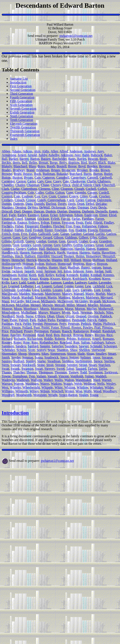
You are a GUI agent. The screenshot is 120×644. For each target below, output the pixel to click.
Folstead (7, 230)
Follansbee (89, 226)
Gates (16, 237)
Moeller (93, 305)
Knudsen (95, 279)
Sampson (8, 346)
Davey (62, 204)
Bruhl (18, 174)
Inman (107, 267)
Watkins (56, 384)
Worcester (40, 395)
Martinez (64, 297)
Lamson (56, 282)
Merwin (48, 305)
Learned (14, 286)
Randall (96, 331)
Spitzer (74, 357)
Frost (16, 234)
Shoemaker (9, 354)
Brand (30, 170)
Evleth (55, 219)
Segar (51, 350)
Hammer (102, 249)
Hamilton (66, 249)
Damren (18, 204)
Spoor (96, 357)
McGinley (81, 301)
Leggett (47, 286)
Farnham (88, 219)
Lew (88, 286)
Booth (51, 166)
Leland (58, 286)
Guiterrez (8, 249)
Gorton (52, 241)
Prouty (28, 331)
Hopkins (78, 264)
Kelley (50, 275)
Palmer (24, 320)
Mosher (92, 309)
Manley (67, 294)
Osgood (81, 316)
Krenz (106, 279)
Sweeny (50, 369)
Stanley (31, 361)
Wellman (89, 384)
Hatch (19, 256)
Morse (69, 309)
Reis (57, 335)
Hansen (24, 252)
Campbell (63, 178)
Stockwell (29, 365)
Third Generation (21, 94)
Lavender (105, 282)
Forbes (19, 230)
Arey (101, 151)
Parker (42, 320)
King (5, 279)
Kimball (96, 275)
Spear (64, 357)
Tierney (73, 372)
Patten (103, 320)
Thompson (46, 372)
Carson (21, 181)
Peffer (27, 324)
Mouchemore (10, 312)
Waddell (101, 376)
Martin (52, 297)
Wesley (111, 384)
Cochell (91, 189)
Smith (6, 357)
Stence (98, 361)
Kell (41, 275)
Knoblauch (80, 279)
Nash (75, 312)
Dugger (27, 211)
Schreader (8, 350)
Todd (83, 372)
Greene (47, 245)
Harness (85, 252)
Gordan (41, 241)
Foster (49, 230)
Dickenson (59, 207)
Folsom (103, 226)
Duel (17, 211)
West (5, 387)
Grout (100, 245)
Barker (13, 159)
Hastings (7, 256)
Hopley (91, 264)
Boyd (82, 166)
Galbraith (44, 234)
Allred (64, 151)
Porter (45, 327)
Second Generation (23, 90)
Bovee (72, 166)
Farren (100, 219)
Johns (67, 271)
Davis (72, 204)
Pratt (97, 327)
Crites (84, 196)
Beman (43, 163)
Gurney (21, 249)
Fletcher (59, 226)
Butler (108, 174)
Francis (93, 230)
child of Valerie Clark (86, 185)
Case (48, 181)
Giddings (71, 237)
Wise (79, 391)
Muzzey (55, 312)
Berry (63, 163)
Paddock (106, 316)
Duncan (39, 211)
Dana (29, 204)
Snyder (16, 357)
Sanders (21, 346)
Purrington (41, 331)
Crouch (20, 200)
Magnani (37, 294)
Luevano (87, 290)
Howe (18, 267)
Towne (6, 376)
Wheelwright (31, 387)
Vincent (64, 376)
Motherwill (106, 309)
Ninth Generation (22, 116)
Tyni (32, 376)
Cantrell (93, 178)
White (59, 387)
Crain (53, 196)
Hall (42, 249)
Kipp (24, 279)
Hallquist (53, 249)
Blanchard (20, 166)
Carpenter (8, 181)
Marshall (27, 297)
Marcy (111, 294)
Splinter (86, 357)
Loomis (46, 290)
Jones (89, 271)
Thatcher (19, 372)
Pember (38, 324)
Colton (60, 192)
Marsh (15, 297)
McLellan (22, 305)
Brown (105, 170)
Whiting (70, 387)
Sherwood (98, 350)
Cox (37, 196)
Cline (55, 189)
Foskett (38, 230)
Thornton (61, 372)
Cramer (63, 196)
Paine (13, 320)
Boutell (62, 166)
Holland (111, 260)
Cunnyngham (56, 200)
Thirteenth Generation (25, 131)
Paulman (7, 324)
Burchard (76, 174)
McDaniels (48, 301)
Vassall (52, 376)
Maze (5, 301)
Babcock (97, 155)
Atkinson (67, 155)
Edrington (66, 215)
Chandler (8, 185)
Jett (60, 271)
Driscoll (7, 211)
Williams (8, 391)
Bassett (46, 159)
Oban (51, 316)
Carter (31, 181)
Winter (69, 391)
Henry (6, 260)
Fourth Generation (22, 97)
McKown (8, 305)
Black (102, 163)
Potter (55, 327)
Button (6, 178)
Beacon (93, 159)
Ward (97, 380)
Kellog (60, 275)
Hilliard (76, 260)
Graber (83, 241)
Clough (79, 189)
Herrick (31, 260)
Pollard (27, 327)
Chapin (20, 185)
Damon (7, 204)
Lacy (14, 282)
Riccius (100, 335)
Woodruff (8, 395)
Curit (70, 200)
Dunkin (51, 211)
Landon (68, 282)
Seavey (41, 350)
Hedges (69, 256)
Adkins (27, 151)
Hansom (37, 252)
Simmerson (58, 354)
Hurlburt (74, 267)
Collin (50, 192)
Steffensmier (84, 361)
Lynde (106, 290)
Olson (60, 316)
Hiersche (44, 260)
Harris (96, 252)
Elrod (113, 215)
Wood (97, 391)
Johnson (78, 271)
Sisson (71, 354)
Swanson (27, 369)
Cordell (104, 192)
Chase (45, 185)
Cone (70, 192)
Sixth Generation (21, 105)
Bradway (19, 170)
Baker (108, 155)
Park (33, 320)
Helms (80, 256)
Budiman (49, 174)
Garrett (6, 237)
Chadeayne (78, 181)
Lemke (69, 286)
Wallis (59, 380)
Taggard (81, 369)
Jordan (99, 271)
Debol (90, 204)
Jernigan (50, 271)
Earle (12, 215)
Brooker (82, 170)
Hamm (91, 249)
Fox (71, 230)
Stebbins (68, 361)
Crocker (104, 196)
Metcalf (60, 305)
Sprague (107, 357)
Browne (7, 174)
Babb (86, 155)
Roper (17, 342)
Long (36, 290)
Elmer (103, 215)
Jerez (39, 271)
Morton (80, 309)
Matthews (92, 297)
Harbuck (50, 252)
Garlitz (100, 234)
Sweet (61, 369)
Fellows (34, 222)
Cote (17, 196)
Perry (63, 324)
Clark (5, 189)
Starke (41, 361)
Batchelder (59, 159)
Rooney (7, 342)
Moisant (105, 305)
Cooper (92, 192)
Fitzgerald (32, 226)
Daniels (39, 204)
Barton (35, 159)
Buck (38, 174)
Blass (32, 166)
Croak (93, 196)
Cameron (48, 178)
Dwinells (102, 211)
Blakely (7, 166)
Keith (33, 275)
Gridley (67, 245)
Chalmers (104, 181)
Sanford (33, 346)
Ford (28, 230)
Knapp (44, 279)
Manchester (53, 294)
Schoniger (110, 346)
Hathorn (30, 256)
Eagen (113, 211)
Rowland (66, 342)
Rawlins (16, 335)
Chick (66, 185)
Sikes (45, 354)
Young (94, 395)
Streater (60, 365)
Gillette (7, 241)
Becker (6, 163)
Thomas (32, 372)
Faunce (22, 222)
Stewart (15, 365)
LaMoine (43, 282)
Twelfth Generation (23, 127)
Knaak (34, 279)
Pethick (86, 324)
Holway (51, 264)
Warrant (7, 384)
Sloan (90, 354)
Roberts (60, 339)
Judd (108, 271)
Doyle (102, 207)
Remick (66, 335)
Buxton (17, 178)
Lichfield (99, 286)
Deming (21, 207)
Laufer (93, 282)
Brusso (28, 174)
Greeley (26, 245)
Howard (7, 267)
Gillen (103, 237)
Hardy (61, 252)
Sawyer (84, 346)
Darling (51, 204)
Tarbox (92, 369)
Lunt (97, 290)
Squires (7, 361)
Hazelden (43, 256)
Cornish (7, 196)
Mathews (78, 297)
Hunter (53, 267)
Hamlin (80, 249)
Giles (93, 237)
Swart (39, 369)
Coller (40, 192)
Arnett (22, 155)
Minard (81, 305)
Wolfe (88, 391)
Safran (86, 342)
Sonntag (28, 357)
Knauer (55, 279)
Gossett (72, 241)
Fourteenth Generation (25, 135)
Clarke (15, 189)
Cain (38, 178)
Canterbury (78, 178)
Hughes (42, 267)
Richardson (35, 339)
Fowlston (61, 230)
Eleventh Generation (24, 124)
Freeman (105, 230)
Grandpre (105, 241)
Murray (43, 312)
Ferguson (68, 222)
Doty (94, 207)
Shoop (22, 354)
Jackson (17, 271)
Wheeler (15, 387)
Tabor (70, 369)
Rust (76, 342)
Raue (5, 335)
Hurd (63, 267)
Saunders (71, 346)
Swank (15, 369)
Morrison (57, 309)
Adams (17, 151)
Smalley (101, 354)
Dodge (72, 207)
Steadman (54, 361)
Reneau (78, 335)
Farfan (76, 219)
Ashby (43, 155)
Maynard (107, 297)
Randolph (109, 331)
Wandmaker (83, 380)
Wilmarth (22, 391)
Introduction (18, 82)
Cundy (42, 200)
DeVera (33, 207)
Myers (66, 312)
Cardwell (106, 178)
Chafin (92, 181)
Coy (44, 196)
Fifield (98, 222)
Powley (88, 327)
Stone (41, 365)
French (6, 234)
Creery (74, 196)
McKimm (109, 301)
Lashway (81, 282)
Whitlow (83, 387)
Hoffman (99, 260)
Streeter (72, 365)
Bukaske (62, 174)
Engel (19, 219)
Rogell (97, 339)
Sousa (39, 357)
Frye (24, 234)
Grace (93, 241)
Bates (72, 159)
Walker (48, 380)
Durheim (88, 211)
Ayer (77, 155)
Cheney (56, 185)
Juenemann (9, 275)
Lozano (58, 290)
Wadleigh (23, 380)
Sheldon (84, 350)
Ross (35, 342)
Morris (45, 309)
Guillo (110, 245)
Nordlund (8, 316)
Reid (49, 335)
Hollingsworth (11, 264)
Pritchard (16, 331)
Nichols (99, 312)
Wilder (109, 387)
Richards (20, 339)
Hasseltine (109, 252)
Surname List (19, 79)
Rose (26, 342)
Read (41, 335)
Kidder (84, 275)
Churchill (109, 185)
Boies (41, 166)
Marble (100, 294)
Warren (19, 384)
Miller (70, 305)
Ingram (96, 267)
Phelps (97, 324)
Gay (25, 237)
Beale (103, 159)
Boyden (92, 166)
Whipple (47, 387)
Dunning (75, 211)
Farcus (66, 219)
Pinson (16, 327)
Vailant (41, 376)
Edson (78, 215)
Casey (57, 181)
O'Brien (40, 316)
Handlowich (10, 252)
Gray (16, 245)
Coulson (27, 196)
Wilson (45, 391)
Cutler (80, 200)
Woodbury (110, 391)
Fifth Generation (21, 101)
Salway (110, 342)
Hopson (102, 264)
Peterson (74, 324)
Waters (45, 384)
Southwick (51, 357)
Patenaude (79, 320)
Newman (86, 312)
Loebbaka (24, 290)
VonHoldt (77, 376)
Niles (110, 312)
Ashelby (54, 155)
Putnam (55, 331)
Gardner (76, 234)
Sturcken (104, 365)
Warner (107, 380)
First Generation (21, 86)
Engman (30, 219)
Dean (81, 204)
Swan (5, 369)
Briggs (56, 170)
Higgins (57, 260)
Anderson (76, 151)
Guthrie (32, 249)
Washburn (32, 384)
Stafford (19, 361)
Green (37, 245)
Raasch (67, 331)
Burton (98, 174)
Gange (65, 234)
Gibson (59, 237)
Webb (78, 384)
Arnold (32, 155)
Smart (112, 354)
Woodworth (24, 395)
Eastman (33, 215)
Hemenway (93, 256)
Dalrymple (104, 200)
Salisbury (97, 342)
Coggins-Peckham (14, 192)
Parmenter (63, 320)
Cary (40, 181)
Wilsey (34, 391)
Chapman (33, 185)
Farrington (9, 222)
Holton (39, 264)
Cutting (91, 200)
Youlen (83, 395)
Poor (37, 327)
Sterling (110, 361)
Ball (4, 159)
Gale (56, 234)
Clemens (44, 189)
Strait (50, 365)
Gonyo (30, 241)
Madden (24, 294)
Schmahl (96, 346)
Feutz (80, 222)
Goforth (19, 241)
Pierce (6, 327)
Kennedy (72, 275)
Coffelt (102, 189)
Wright (53, 395)
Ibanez (85, 267)
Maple (90, 294)
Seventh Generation (23, 109)
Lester (79, 286)
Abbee (6, 151)
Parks (51, 320)
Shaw (74, 350)
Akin (37, 151)
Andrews (90, 151)
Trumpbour (20, 376)
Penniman (51, 324)
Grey (57, 245)
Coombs (80, 192)
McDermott (65, 301)
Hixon (87, 260)
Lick (109, 286)
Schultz (21, 350)
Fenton (55, 222)
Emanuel (8, 219)
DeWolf (44, 207)
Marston (40, 297)
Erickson (43, 219)
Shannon (62, 350)
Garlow (111, 234)
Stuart (93, 365)
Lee (38, 286)
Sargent (45, 346)
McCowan (32, 301)
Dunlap (62, 211)
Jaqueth (29, 271)
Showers (34, 354)
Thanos (7, 372)
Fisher (19, 226)
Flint (69, 226)
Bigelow (74, 163)
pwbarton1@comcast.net (76, 36)
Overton (93, 316)
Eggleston (91, 215)
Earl (4, 215)
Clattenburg (29, 189)
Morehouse (31, 309)
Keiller (23, 275)
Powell (65, 327)
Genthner (35, 237)
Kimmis (109, 275)
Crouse (31, 200)
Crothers (7, 200)
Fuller (33, 234)
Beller (33, 163)
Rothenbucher (49, 342)
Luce (67, 290)
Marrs (6, 297)
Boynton (105, 166)
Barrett (24, 159)
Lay (4, 286)
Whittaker (96, 387)
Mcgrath (95, 301)
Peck (18, 324)
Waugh (68, 384)
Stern (5, 365)
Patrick (92, 320)
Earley (22, 215)
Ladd (22, 282)
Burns (88, 174)
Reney (89, 335)
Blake (111, 163)
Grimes (89, 245)
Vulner (89, 376)
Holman (28, 264)
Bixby (93, 163)
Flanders (46, 226)
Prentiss (107, 327)
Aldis (46, 151)
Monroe (7, 309)
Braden (6, 170)
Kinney (15, 279)
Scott (31, 350)
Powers (76, 327)
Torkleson (111, 372)
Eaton (45, 215)
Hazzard (57, 256)
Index (14, 139)
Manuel (79, 294)
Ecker (54, 215)
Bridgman (43, 170)
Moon (18, 309)
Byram (28, 178)
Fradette (81, 230)
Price (5, 331)
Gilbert (84, 237)
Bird (84, 163)
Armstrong (9, 155)
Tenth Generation (21, 120)
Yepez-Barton (68, 395)
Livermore (9, 290)
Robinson (84, 339)
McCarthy (17, 301)
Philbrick (109, 324)
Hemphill (109, 256)
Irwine (6, 271)
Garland (88, 234)
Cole (31, 192)
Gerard (47, 237)
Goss (62, 241)
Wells (101, 384)
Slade (81, 354)
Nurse (29, 316)
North (20, 316)
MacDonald (10, 294)
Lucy (76, 290)
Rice (110, 335)
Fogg (77, 226)
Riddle (48, 339)
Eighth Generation (22, 112)
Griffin (78, 245)
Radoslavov (81, 331)
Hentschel (18, 260)
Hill (66, 260)
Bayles (82, 159)
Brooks (94, 170)
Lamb (31, 282)
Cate (66, 181)
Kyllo (5, 282)
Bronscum (69, 170)
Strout (83, 365)
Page (5, 320)
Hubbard (29, 267)
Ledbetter (27, 286)
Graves (6, 245)
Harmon (72, 252)
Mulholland (29, 312)
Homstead (64, 264)
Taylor (103, 369)
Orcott (70, 316)
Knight (66, 279)
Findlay (109, 222)
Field (88, 222)
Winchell (57, 391)
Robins (71, 339)
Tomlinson (96, 372)
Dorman (83, 207)
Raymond (29, 335)
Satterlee (58, 346)
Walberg (36, 380)
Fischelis (8, 226)
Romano (108, 339)
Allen (54, 151)
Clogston (67, 189)
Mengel (36, 305)
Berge (54, 163)
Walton (69, 380)
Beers (16, 163)
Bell (25, 163)
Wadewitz (8, 380)
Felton (45, 222)
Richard (7, 339)
